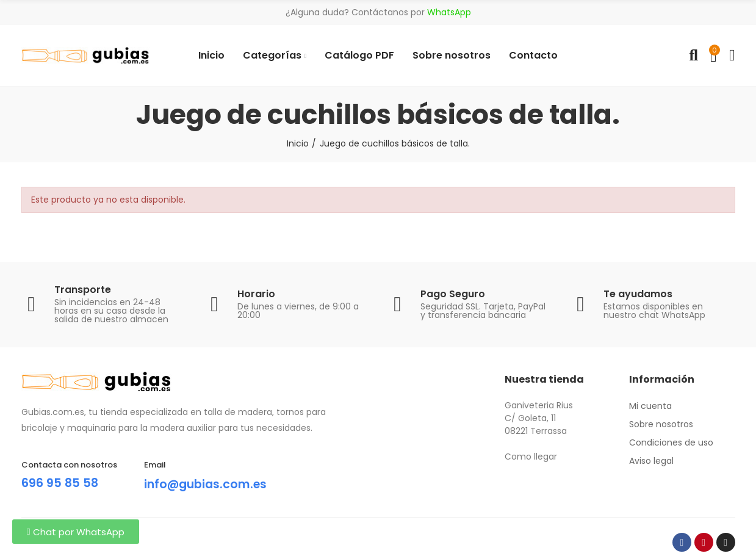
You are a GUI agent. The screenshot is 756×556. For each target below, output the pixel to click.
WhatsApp (449, 12)
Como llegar (531, 457)
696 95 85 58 (60, 483)
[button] (76, 532)
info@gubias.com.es (208, 484)
